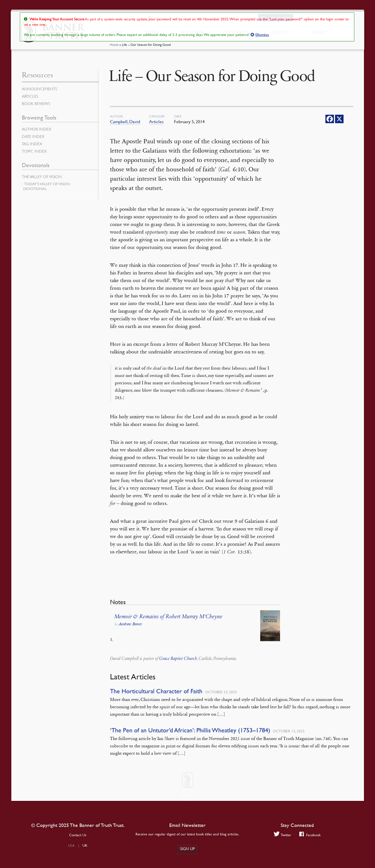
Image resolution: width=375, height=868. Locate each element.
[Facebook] (330, 119)
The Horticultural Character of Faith (156, 691)
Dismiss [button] (262, 35)
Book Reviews (36, 103)
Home (114, 47)
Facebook (310, 835)
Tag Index (32, 144)
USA (71, 845)
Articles (156, 121)
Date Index (33, 136)
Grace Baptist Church (178, 658)
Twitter (282, 835)
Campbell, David (125, 121)
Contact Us (78, 835)
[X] (339, 119)
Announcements (39, 89)
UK (85, 845)
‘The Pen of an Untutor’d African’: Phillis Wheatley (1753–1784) (190, 730)
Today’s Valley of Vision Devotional (47, 186)
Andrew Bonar (131, 624)
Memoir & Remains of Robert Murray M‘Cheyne (169, 617)
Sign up (187, 848)
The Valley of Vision (42, 176)
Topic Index (34, 151)
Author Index (37, 129)
